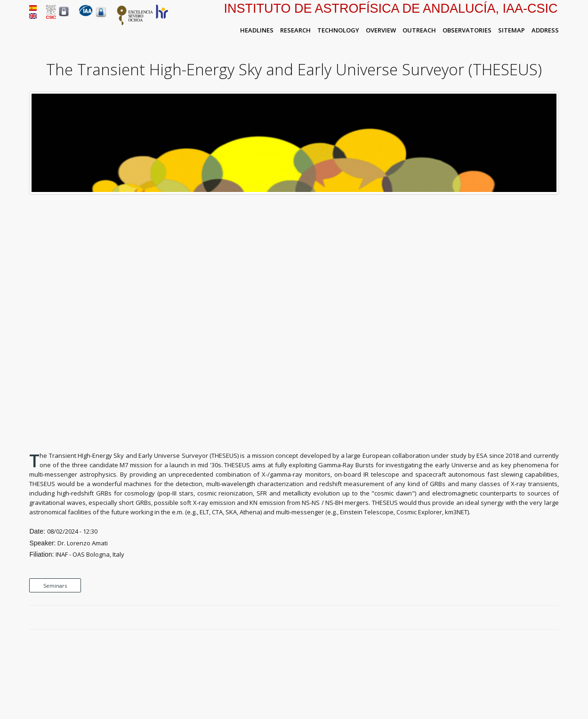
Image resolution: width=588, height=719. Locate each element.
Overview (381, 30)
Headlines (257, 30)
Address (545, 30)
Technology (338, 30)
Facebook (522, 618)
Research (295, 30)
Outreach (419, 30)
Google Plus (543, 618)
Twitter (532, 618)
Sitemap (511, 30)
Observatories (467, 30)
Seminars (55, 586)
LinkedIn (554, 618)
